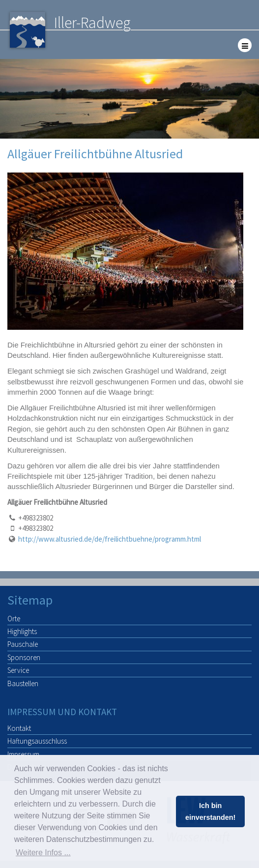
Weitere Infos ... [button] (43, 853)
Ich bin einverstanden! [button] (210, 811)
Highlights (22, 631)
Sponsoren (24, 657)
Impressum (23, 754)
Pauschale (23, 644)
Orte (14, 619)
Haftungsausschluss (37, 741)
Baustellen (23, 683)
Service (18, 670)
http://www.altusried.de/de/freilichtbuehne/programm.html (110, 539)
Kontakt (19, 728)
